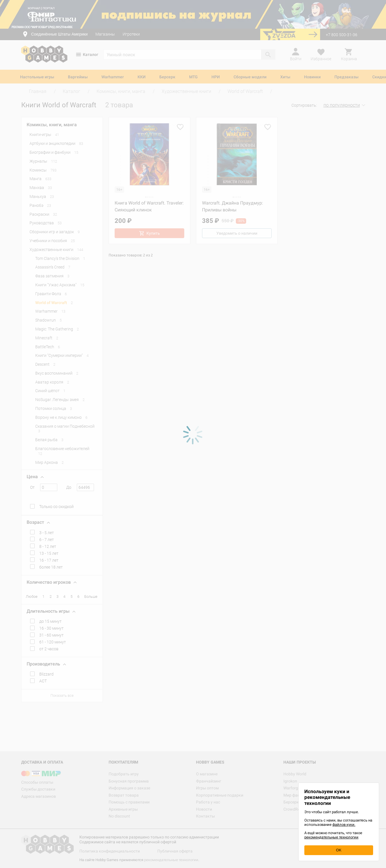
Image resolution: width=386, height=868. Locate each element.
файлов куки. (344, 825)
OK (339, 850)
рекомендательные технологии (331, 837)
